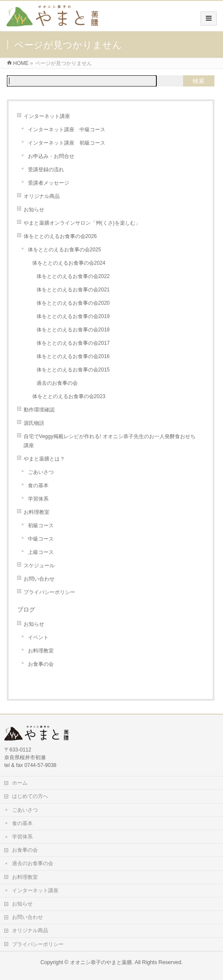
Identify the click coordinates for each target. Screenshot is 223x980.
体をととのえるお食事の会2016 (73, 356)
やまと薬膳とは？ (44, 459)
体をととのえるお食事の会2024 (69, 263)
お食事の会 (41, 664)
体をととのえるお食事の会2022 (73, 276)
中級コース (41, 539)
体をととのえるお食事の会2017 (73, 343)
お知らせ (34, 210)
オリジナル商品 (42, 196)
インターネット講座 (47, 116)
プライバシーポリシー (49, 592)
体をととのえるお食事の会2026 (60, 236)
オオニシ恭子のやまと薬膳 (101, 962)
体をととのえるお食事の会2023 (69, 396)
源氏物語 (34, 423)
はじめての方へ (30, 796)
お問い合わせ (39, 579)
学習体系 (38, 499)
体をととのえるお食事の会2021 (73, 290)
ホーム (20, 783)
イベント (38, 637)
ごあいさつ (41, 472)
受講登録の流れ (46, 170)
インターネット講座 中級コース (67, 130)
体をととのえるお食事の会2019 (73, 316)
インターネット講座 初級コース (67, 143)
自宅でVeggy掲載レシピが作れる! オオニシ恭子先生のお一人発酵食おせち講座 (110, 441)
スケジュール (39, 566)
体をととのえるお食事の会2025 (65, 250)
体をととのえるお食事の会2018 (73, 330)
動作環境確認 (39, 410)
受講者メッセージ (49, 183)
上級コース (41, 552)
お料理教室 (37, 512)
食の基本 (38, 485)
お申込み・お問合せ (51, 156)
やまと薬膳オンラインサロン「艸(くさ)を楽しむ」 (82, 223)
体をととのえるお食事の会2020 (73, 303)
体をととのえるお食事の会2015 (73, 370)
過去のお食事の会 (57, 383)
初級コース (41, 526)
